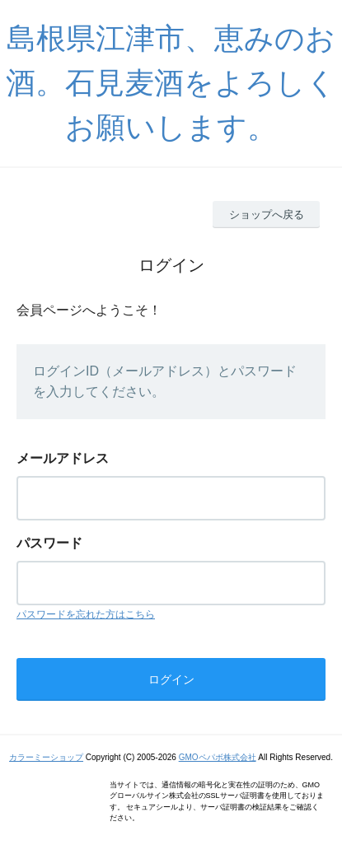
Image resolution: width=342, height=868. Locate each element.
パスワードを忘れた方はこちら (86, 614)
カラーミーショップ (46, 757)
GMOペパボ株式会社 (218, 757)
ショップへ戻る (267, 215)
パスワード (49, 543)
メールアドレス (63, 458)
